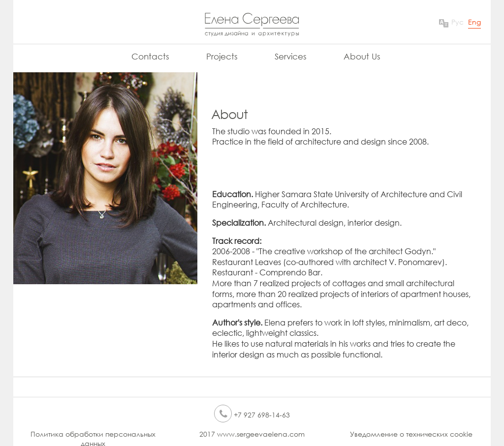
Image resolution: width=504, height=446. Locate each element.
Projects (222, 56)
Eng (474, 22)
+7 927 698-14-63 (252, 415)
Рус (457, 22)
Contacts (150, 56)
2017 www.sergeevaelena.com (252, 434)
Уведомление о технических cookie (411, 434)
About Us (362, 56)
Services (291, 56)
